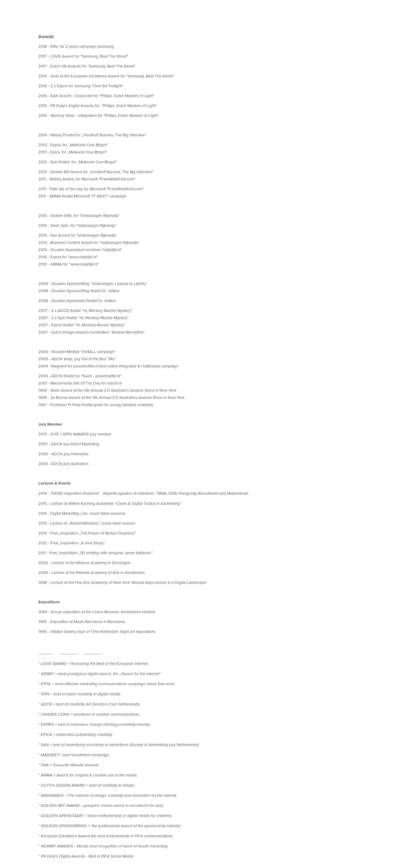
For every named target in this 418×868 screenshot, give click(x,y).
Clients (87, 9)
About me (40, 9)
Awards (65, 10)
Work (18, 9)
